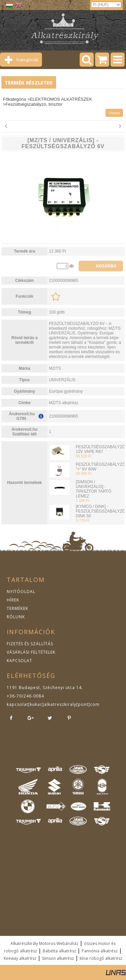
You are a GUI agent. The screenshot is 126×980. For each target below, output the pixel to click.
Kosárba (106, 266)
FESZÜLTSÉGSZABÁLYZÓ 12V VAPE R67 (100, 449)
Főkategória (15, 99)
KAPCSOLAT (19, 661)
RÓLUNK (16, 617)
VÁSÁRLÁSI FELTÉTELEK (31, 652)
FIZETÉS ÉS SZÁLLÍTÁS (30, 644)
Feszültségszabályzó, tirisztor (34, 104)
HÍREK (13, 600)
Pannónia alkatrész (100, 951)
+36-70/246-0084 (25, 696)
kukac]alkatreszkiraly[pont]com (65, 704)
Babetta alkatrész (59, 951)
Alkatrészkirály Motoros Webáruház (44, 943)
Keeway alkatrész (20, 958)
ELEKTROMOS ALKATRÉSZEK (61, 99)
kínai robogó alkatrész (101, 958)
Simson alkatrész (58, 958)
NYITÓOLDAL (21, 592)
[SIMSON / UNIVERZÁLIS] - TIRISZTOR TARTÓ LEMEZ (93, 489)
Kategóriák (28, 60)
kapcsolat (17, 704)
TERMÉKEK (17, 608)
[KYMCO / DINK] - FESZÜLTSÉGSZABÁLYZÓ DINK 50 (100, 511)
